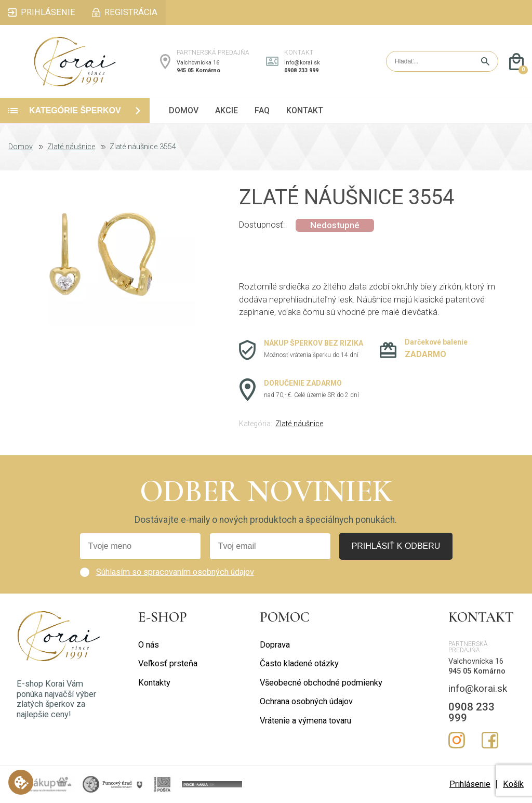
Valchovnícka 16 (198, 63)
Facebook (490, 740)
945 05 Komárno (198, 70)
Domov (21, 147)
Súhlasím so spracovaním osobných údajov (175, 572)
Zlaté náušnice (71, 147)
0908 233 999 (301, 70)
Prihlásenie (470, 784)
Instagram (457, 740)
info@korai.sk (302, 63)
